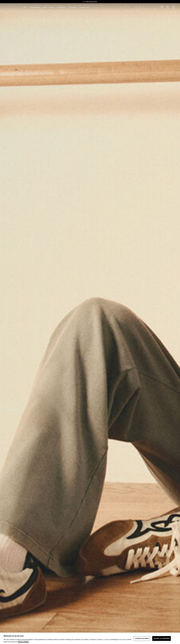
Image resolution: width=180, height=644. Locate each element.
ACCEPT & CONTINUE (162, 638)
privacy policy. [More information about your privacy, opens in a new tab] (23, 642)
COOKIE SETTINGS (142, 638)
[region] (90, 638)
